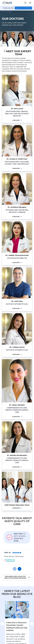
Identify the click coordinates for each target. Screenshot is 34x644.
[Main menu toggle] (30, 3)
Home (3, 12)
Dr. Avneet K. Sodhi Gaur (17, 159)
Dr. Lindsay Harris (17, 347)
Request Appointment (23, 8)
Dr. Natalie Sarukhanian (17, 455)
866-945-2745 (9, 8)
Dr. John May (17, 301)
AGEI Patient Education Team (17, 505)
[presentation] (15, 573)
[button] (25, 3)
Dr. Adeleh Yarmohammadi (17, 255)
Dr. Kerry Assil (17, 109)
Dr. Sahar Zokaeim (17, 405)
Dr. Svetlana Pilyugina (17, 207)
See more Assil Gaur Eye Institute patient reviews (15, 582)
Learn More (16, 120)
